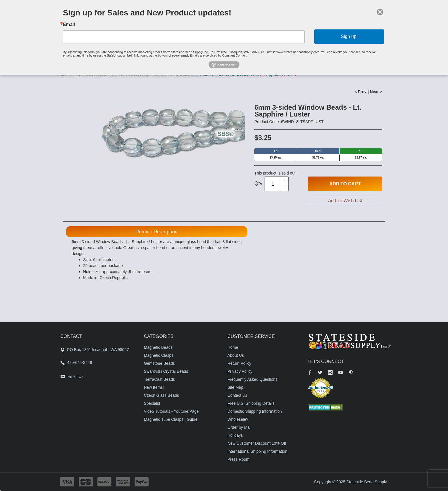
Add (345, 184)
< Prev (360, 92)
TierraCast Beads (159, 379)
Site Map (235, 387)
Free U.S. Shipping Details (251, 403)
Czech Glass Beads (162, 395)
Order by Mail (239, 427)
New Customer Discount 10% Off (257, 443)
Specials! (152, 403)
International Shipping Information (257, 451)
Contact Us (237, 395)
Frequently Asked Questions (252, 379)
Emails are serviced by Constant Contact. (219, 55)
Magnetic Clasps (159, 355)
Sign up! (349, 36)
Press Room (238, 459)
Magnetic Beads (158, 347)
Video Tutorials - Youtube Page (171, 411)
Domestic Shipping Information (255, 411)
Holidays (235, 435)
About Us (236, 355)
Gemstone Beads (159, 363)
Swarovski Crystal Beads (166, 371)
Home (233, 347)
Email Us (75, 376)
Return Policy (239, 363)
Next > (376, 92)
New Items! (154, 387)
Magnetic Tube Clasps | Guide (171, 419)
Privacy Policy (240, 371)
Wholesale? (238, 419)
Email (69, 25)
